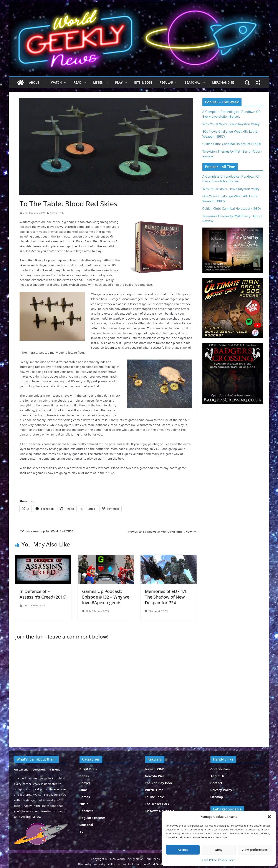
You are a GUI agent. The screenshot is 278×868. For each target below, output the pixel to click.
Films (84, 790)
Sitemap (217, 797)
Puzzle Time (154, 790)
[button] (269, 817)
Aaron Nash (57, 213)
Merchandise (223, 82)
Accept (183, 850)
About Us (218, 776)
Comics (85, 783)
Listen (98, 82)
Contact (216, 783)
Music (84, 804)
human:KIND (155, 769)
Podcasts (86, 811)
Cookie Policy (208, 860)
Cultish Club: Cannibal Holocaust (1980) (232, 144)
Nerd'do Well (155, 776)
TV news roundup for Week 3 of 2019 (44, 531)
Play (119, 82)
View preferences (255, 850)
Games (85, 797)
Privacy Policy (227, 860)
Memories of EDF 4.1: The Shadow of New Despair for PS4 (166, 597)
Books (84, 776)
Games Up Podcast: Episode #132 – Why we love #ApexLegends (106, 597)
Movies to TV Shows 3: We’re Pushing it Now (162, 531)
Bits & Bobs (143, 82)
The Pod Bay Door (159, 783)
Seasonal (193, 82)
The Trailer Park (157, 804)
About (34, 82)
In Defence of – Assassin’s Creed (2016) (43, 594)
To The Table (154, 797)
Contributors (220, 769)
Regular (166, 82)
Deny (219, 850)
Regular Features (93, 818)
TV (82, 832)
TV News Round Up (160, 811)
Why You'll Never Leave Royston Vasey (231, 124)
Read (78, 82)
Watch (56, 82)
